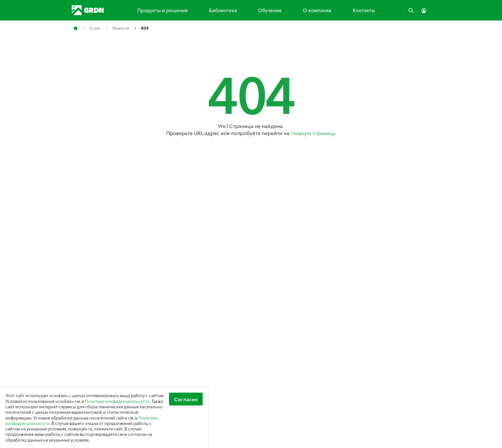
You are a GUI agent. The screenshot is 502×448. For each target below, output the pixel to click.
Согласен (186, 399)
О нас (95, 28)
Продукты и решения (162, 10)
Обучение (270, 10)
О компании (317, 10)
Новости (121, 28)
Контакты (364, 10)
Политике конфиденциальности (117, 401)
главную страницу (313, 133)
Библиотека (223, 10)
